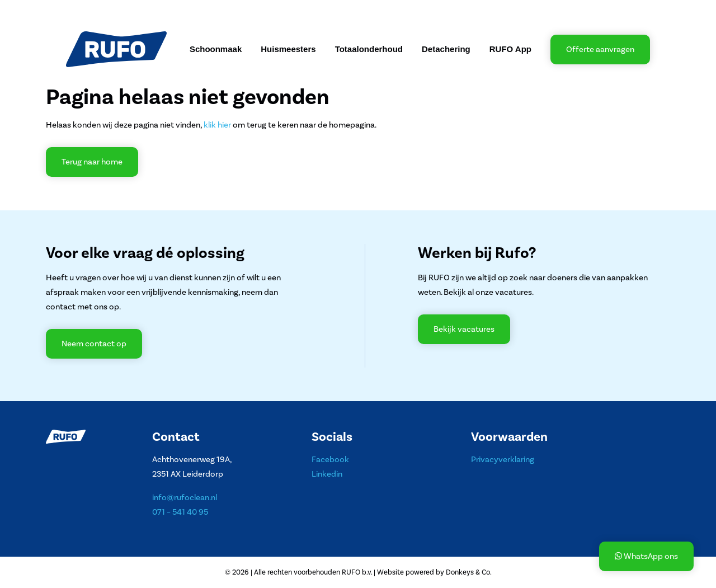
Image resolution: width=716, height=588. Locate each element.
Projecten (174, 10)
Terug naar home (92, 162)
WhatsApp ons (646, 556)
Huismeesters (288, 49)
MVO (135, 10)
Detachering (446, 49)
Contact (320, 10)
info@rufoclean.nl (185, 498)
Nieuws (217, 10)
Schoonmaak (216, 49)
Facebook (330, 460)
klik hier (217, 125)
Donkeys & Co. (469, 572)
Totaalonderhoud (369, 49)
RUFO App (510, 49)
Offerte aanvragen (600, 50)
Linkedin (327, 474)
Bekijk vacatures (464, 329)
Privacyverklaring (503, 460)
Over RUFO (93, 10)
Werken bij (262, 10)
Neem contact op (94, 344)
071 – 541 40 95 (180, 512)
